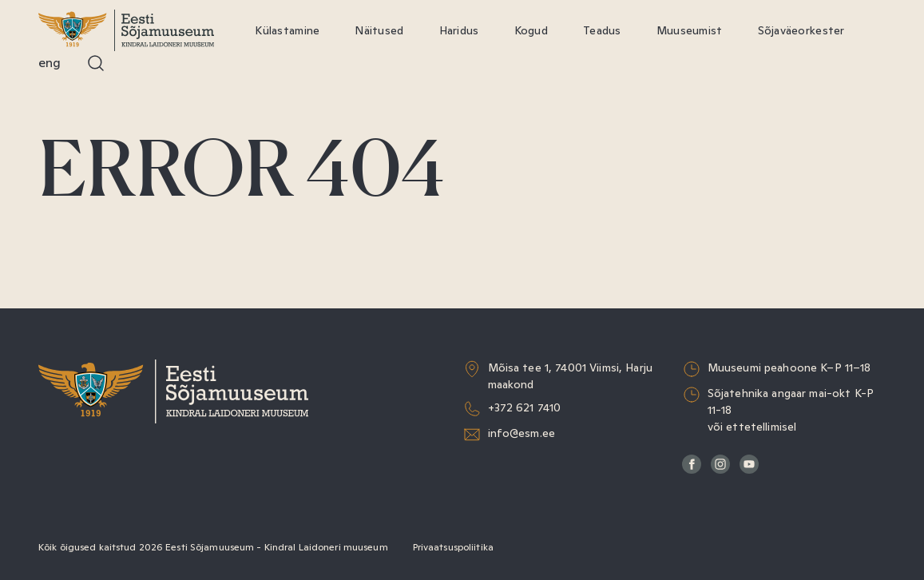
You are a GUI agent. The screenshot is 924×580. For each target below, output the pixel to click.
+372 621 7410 (525, 407)
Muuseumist (690, 30)
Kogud (531, 30)
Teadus (602, 30)
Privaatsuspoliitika (453, 547)
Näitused (379, 30)
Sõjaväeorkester (801, 30)
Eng (50, 63)
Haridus (459, 30)
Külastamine (287, 30)
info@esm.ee (522, 433)
